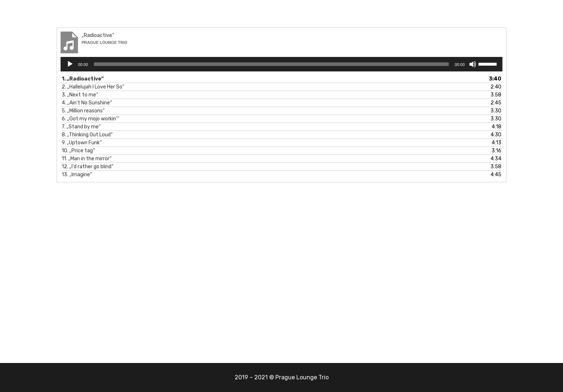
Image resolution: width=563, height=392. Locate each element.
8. (87, 135)
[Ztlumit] (473, 64)
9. (82, 143)
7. (81, 127)
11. (87, 159)
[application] (281, 64)
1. (83, 79)
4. (87, 103)
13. (77, 175)
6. (91, 119)
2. (93, 87)
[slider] (272, 64)
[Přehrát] (70, 64)
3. (80, 95)
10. (78, 151)
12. (88, 167)
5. (83, 111)
